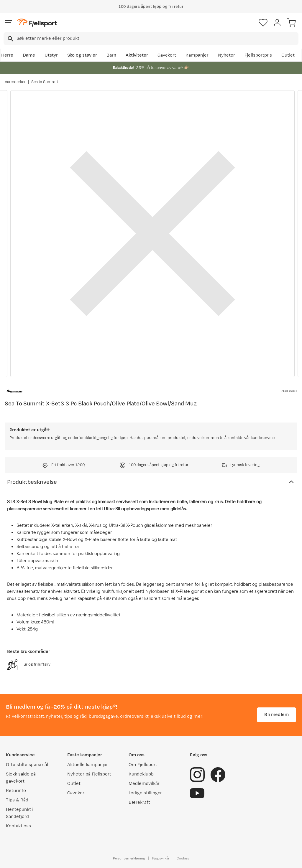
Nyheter (226, 55)
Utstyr (51, 55)
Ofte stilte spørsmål (27, 765)
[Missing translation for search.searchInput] (10, 39)
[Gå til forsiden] (37, 23)
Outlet (288, 55)
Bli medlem (276, 715)
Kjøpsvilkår (161, 858)
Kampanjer (197, 55)
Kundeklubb (141, 774)
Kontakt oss (18, 826)
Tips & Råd (17, 800)
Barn (111, 55)
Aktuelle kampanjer (88, 765)
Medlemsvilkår (144, 784)
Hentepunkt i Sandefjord (20, 813)
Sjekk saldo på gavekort (21, 778)
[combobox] (151, 39)
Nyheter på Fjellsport (89, 774)
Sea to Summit (45, 82)
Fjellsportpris (258, 55)
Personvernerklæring (129, 858)
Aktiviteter (137, 55)
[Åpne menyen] (9, 23)
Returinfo (16, 791)
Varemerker (15, 82)
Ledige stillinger (145, 793)
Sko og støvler (82, 55)
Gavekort (167, 55)
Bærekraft (139, 802)
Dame (29, 55)
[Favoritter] (263, 23)
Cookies (183, 858)
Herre (7, 55)
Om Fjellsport (143, 765)
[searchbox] (157, 39)
